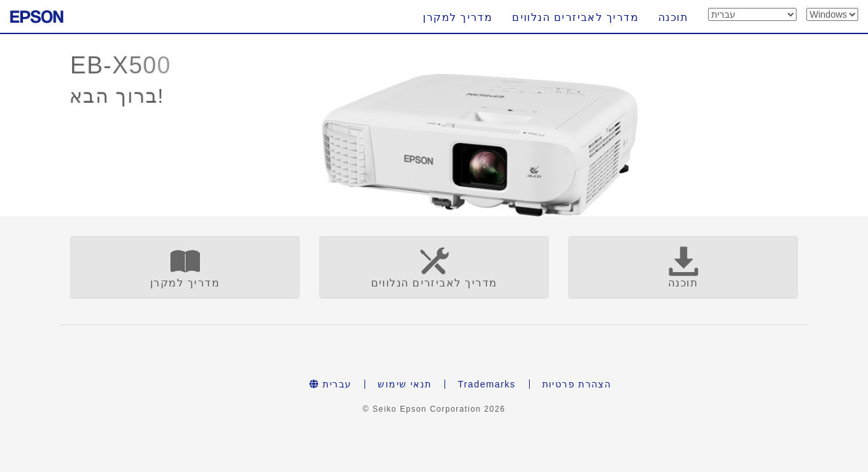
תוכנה (673, 17)
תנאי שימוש (404, 384)
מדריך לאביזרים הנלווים (575, 17)
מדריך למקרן (458, 17)
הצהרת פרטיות (577, 384)
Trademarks (486, 384)
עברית (331, 384)
